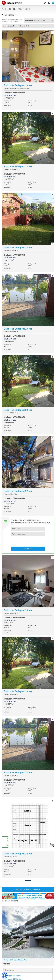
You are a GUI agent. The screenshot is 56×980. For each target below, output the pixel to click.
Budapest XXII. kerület (13, 976)
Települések (9, 970)
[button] (5, 975)
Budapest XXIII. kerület (13, 979)
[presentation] (28, 541)
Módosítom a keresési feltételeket (28, 889)
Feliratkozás (28, 549)
